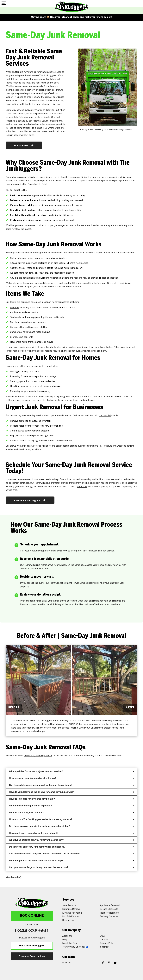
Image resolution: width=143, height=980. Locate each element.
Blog (65, 940)
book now (62, 551)
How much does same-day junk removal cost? (71, 833)
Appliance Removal (110, 906)
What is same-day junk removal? (71, 813)
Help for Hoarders (109, 913)
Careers (104, 940)
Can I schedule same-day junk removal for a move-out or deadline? (71, 854)
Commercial (68, 920)
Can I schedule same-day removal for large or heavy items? (71, 785)
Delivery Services (109, 917)
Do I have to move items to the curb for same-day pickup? (71, 826)
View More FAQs (14, 877)
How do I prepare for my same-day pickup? (71, 799)
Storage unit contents (22, 337)
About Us (67, 936)
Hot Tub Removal (71, 917)
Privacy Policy (107, 943)
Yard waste (16, 317)
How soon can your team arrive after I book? (71, 778)
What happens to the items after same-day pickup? (71, 860)
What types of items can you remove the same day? (71, 840)
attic (21, 327)
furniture (28, 72)
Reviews (67, 963)
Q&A (102, 936)
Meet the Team (70, 943)
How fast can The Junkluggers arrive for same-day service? (71, 819)
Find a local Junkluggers (30, 500)
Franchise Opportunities (32, 956)
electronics (32, 313)
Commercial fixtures (20, 332)
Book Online (32, 916)
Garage (14, 327)
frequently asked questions (38, 756)
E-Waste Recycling (72, 913)
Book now (82, 487)
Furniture (15, 308)
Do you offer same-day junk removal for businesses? (71, 847)
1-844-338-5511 (32, 931)
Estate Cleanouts (109, 909)
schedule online (25, 258)
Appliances (16, 313)
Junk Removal (69, 906)
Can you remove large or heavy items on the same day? (71, 867)
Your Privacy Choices (75, 947)
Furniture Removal (72, 909)
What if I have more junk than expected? (71, 806)
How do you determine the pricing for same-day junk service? (71, 792)
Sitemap (104, 947)
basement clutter (38, 327)
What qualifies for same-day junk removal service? (71, 771)
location (50, 110)
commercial (105, 416)
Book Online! (24, 145)
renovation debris (46, 72)
